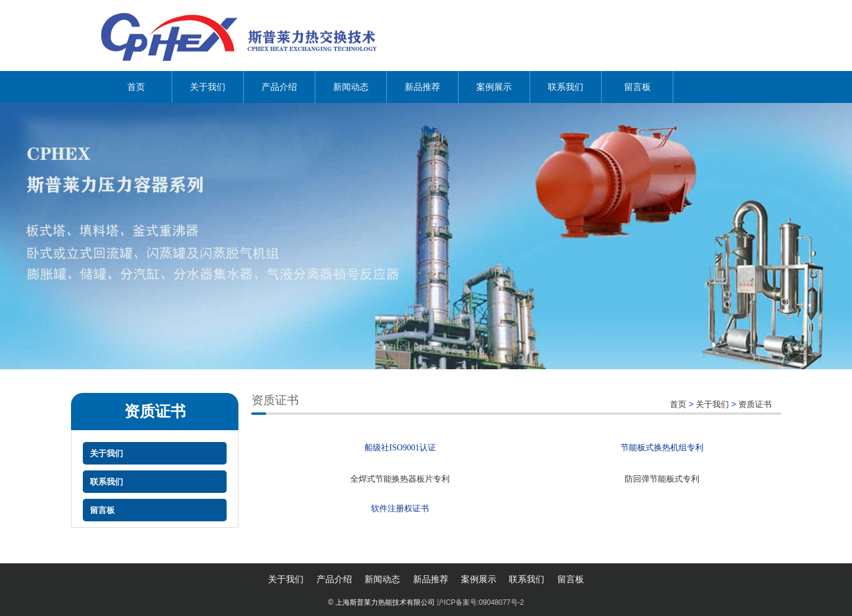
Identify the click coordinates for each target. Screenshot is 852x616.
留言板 (638, 87)
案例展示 (494, 87)
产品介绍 (279, 87)
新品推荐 (422, 87)
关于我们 (208, 87)
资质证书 (755, 404)
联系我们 (566, 87)
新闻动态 (351, 87)
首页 (136, 87)
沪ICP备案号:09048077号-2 (480, 602)
